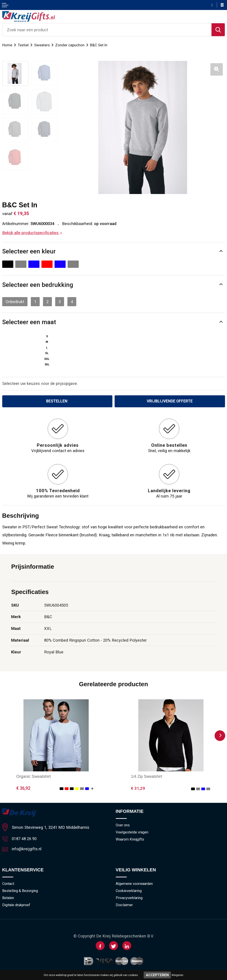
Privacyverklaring (130, 899)
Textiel (23, 45)
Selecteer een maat (29, 322)
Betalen (9, 899)
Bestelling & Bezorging (21, 892)
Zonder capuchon (71, 45)
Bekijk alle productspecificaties (32, 233)
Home (7, 45)
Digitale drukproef (17, 907)
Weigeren (177, 975)
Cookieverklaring (130, 892)
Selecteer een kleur (29, 251)
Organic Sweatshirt (33, 777)
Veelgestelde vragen (133, 833)
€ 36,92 (23, 789)
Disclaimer (125, 907)
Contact (9, 885)
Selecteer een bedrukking (38, 285)
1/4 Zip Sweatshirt (147, 777)
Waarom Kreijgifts (131, 840)
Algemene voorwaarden (136, 885)
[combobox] (107, 30)
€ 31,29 (138, 789)
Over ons (123, 826)
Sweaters (43, 45)
